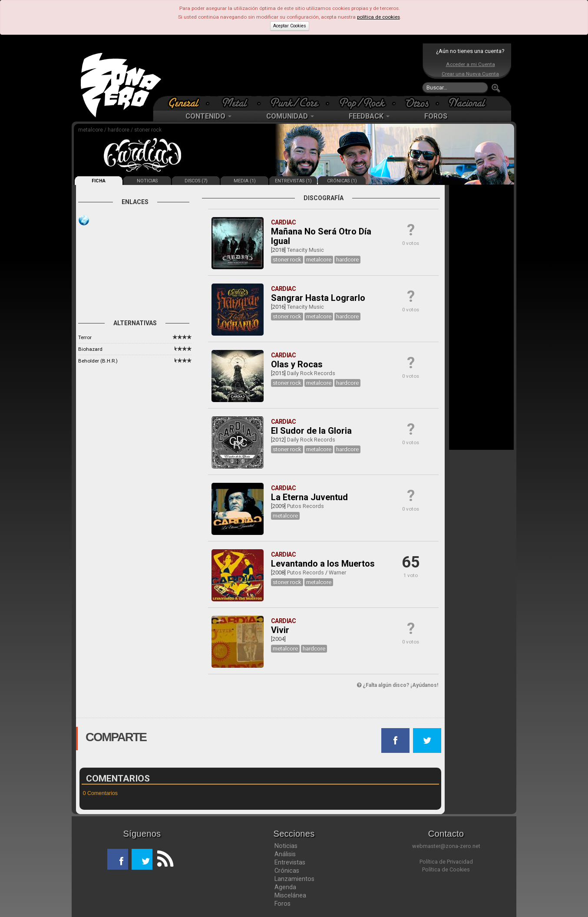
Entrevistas (290, 862)
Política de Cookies (446, 869)
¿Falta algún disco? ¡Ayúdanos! (398, 685)
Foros (282, 904)
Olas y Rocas (297, 364)
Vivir (280, 630)
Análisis (285, 854)
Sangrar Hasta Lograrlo (318, 298)
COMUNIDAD (290, 116)
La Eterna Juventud (309, 497)
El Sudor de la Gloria (311, 431)
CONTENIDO (208, 116)
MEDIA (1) (245, 181)
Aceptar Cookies (290, 26)
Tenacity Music (306, 250)
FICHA (99, 181)
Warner (337, 572)
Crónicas (287, 871)
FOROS (436, 116)
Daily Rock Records (311, 373)
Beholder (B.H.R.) (98, 361)
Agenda (285, 887)
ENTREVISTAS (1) (293, 181)
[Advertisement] (292, 69)
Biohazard (90, 349)
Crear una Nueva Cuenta (470, 74)
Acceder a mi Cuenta (471, 64)
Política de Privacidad (446, 862)
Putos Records (306, 506)
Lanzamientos (294, 879)
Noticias (286, 846)
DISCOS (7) (196, 181)
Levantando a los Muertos (323, 564)
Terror (85, 337)
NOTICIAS (147, 181)
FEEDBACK (369, 116)
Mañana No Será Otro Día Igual (321, 236)
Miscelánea (290, 895)
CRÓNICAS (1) (342, 181)
